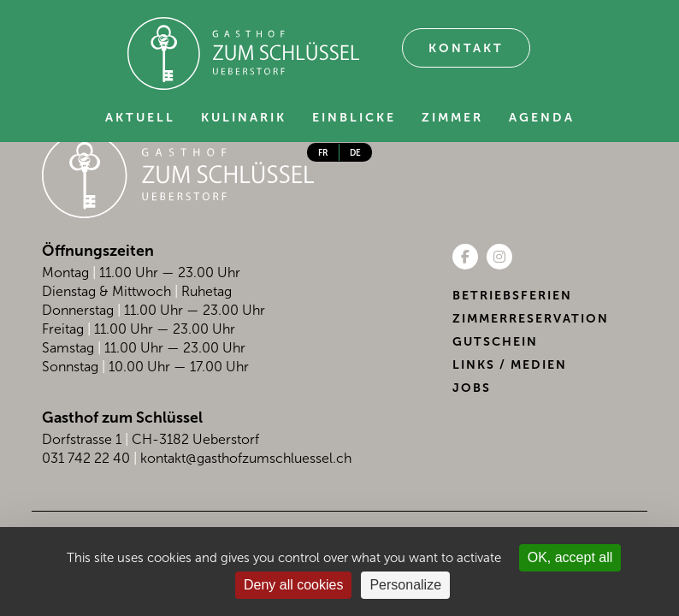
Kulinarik (244, 118)
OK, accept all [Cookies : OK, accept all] (570, 557)
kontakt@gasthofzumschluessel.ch (246, 458)
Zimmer (452, 118)
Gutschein (495, 342)
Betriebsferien (512, 296)
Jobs (472, 388)
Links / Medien (510, 365)
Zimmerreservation (531, 319)
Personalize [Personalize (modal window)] (405, 585)
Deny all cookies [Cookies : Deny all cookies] (294, 585)
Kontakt (466, 48)
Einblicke (354, 118)
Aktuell (140, 118)
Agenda (542, 118)
